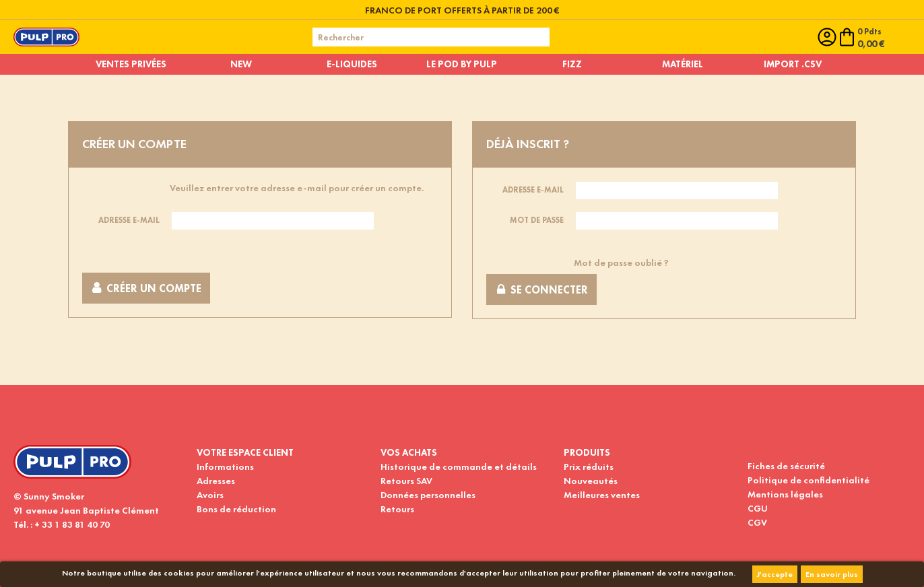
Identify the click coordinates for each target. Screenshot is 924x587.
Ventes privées (131, 64)
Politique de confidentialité (808, 480)
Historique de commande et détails (459, 467)
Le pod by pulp (462, 64)
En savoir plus (832, 574)
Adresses (216, 481)
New (241, 64)
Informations (225, 467)
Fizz (572, 64)
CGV (757, 522)
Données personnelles (428, 495)
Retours (397, 509)
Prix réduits (589, 467)
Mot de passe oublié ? (621, 263)
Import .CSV (793, 64)
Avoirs (210, 495)
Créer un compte (146, 288)
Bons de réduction (236, 509)
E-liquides (352, 64)
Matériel (683, 64)
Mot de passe (537, 220)
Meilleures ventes (602, 495)
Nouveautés (591, 481)
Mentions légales (785, 494)
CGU (758, 508)
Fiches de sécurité (786, 466)
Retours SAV (406, 481)
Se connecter (541, 290)
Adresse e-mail (129, 220)
